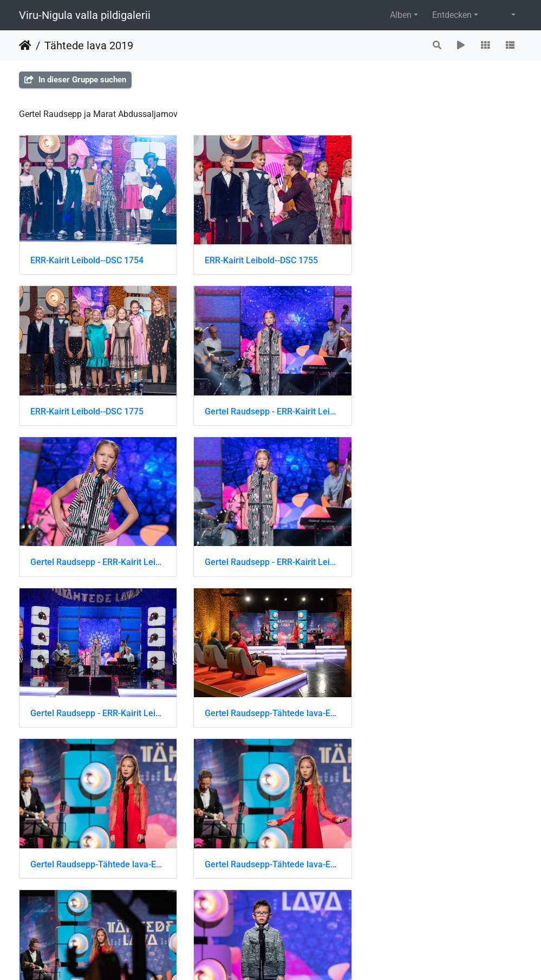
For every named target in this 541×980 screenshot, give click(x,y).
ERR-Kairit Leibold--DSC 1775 (433, 259)
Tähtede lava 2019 (89, 46)
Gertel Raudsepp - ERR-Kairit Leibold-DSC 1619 (97, 409)
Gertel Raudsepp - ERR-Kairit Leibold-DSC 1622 (444, 409)
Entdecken (452, 15)
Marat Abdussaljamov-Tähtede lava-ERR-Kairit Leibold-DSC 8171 (444, 709)
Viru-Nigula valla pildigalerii (85, 15)
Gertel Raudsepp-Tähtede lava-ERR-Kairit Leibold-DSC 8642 (270, 709)
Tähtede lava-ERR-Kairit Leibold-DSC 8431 (444, 859)
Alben (401, 15)
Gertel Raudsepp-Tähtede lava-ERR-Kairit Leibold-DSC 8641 (97, 709)
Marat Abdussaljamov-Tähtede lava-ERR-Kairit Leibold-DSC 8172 (97, 859)
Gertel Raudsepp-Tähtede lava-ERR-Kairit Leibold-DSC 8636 (270, 559)
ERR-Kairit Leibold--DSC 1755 (260, 259)
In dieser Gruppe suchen (75, 80)
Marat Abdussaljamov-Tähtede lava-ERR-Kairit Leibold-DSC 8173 (270, 859)
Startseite (25, 46)
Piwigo (294, 957)
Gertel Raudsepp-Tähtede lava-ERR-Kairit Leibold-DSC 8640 (444, 559)
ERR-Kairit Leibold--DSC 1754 (87, 259)
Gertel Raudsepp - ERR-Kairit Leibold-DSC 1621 (270, 409)
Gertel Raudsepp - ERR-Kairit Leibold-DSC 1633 (97, 559)
